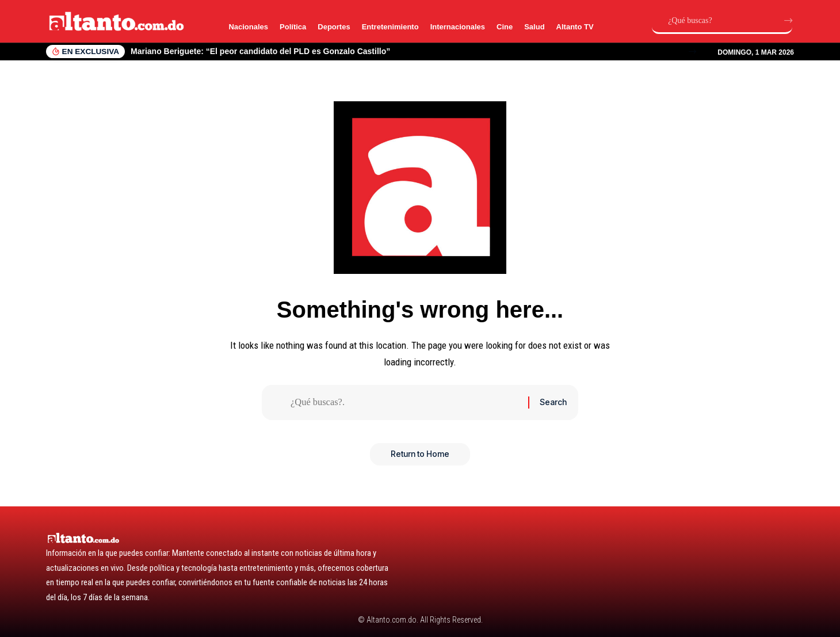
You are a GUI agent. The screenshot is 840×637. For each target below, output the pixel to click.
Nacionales (248, 27)
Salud (534, 27)
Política (293, 27)
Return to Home (420, 456)
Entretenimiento (390, 27)
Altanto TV (575, 27)
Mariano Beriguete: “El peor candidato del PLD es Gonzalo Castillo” (260, 51)
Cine (505, 27)
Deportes (334, 27)
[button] (692, 52)
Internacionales (458, 27)
